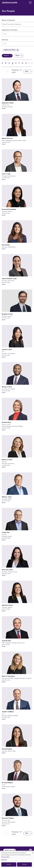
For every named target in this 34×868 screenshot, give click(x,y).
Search (6, 56)
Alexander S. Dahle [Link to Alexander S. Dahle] (8, 103)
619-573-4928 (6, 282)
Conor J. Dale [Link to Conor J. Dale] (6, 174)
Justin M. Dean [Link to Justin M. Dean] (6, 641)
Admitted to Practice (10, 30)
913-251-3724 (6, 644)
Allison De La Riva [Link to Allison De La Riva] (7, 570)
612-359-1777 (6, 824)
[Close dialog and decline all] (33, 852)
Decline (9, 864)
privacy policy (5, 857)
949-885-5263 (6, 573)
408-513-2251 (6, 142)
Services (5, 40)
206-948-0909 (6, 538)
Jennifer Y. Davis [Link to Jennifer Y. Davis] (7, 350)
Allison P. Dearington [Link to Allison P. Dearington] (8, 676)
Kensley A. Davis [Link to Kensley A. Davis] (7, 387)
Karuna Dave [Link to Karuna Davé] (6, 245)
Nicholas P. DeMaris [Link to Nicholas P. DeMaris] (8, 818)
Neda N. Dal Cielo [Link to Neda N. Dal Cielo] (7, 139)
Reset (18, 56)
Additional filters (10, 50)
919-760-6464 (6, 428)
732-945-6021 (6, 717)
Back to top (9, 850)
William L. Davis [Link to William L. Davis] (7, 497)
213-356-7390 (6, 391)
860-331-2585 (6, 680)
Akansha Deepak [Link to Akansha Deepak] (7, 749)
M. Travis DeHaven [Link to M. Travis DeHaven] (7, 783)
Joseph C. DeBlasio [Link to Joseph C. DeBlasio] (8, 712)
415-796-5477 (6, 178)
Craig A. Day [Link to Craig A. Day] (6, 533)
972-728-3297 (6, 501)
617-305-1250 (6, 213)
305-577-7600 (6, 609)
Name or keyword (8, 20)
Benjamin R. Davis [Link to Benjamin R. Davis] (7, 314)
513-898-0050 (6, 465)
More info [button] (4, 860)
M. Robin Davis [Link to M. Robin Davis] (6, 422)
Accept (24, 864)
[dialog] (17, 860)
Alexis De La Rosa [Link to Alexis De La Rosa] (7, 605)
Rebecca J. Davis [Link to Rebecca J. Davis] (7, 460)
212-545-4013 (6, 355)
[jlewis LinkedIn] (30, 850)
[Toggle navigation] (30, 2)
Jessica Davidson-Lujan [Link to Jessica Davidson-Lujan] (9, 279)
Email (4, 108)
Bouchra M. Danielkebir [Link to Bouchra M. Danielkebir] (9, 210)
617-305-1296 (6, 318)
